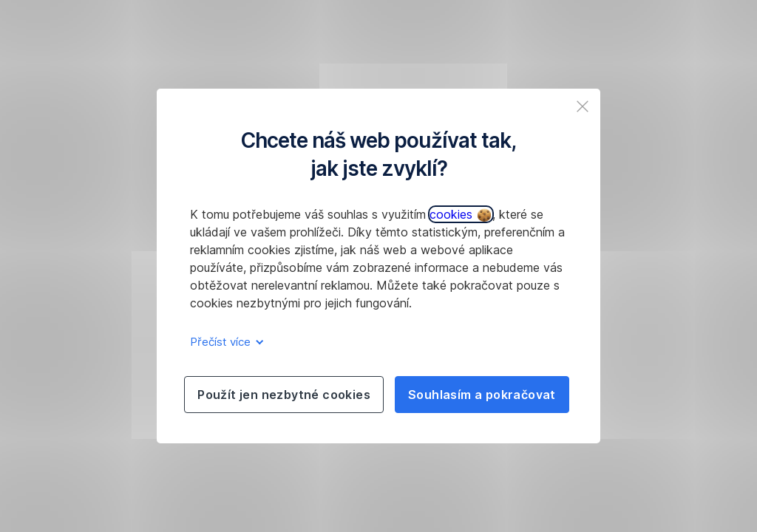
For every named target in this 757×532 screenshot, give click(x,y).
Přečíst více (224, 342)
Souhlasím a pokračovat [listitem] (482, 395)
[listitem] (583, 106)
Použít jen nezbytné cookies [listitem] (284, 395)
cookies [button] (460, 214)
